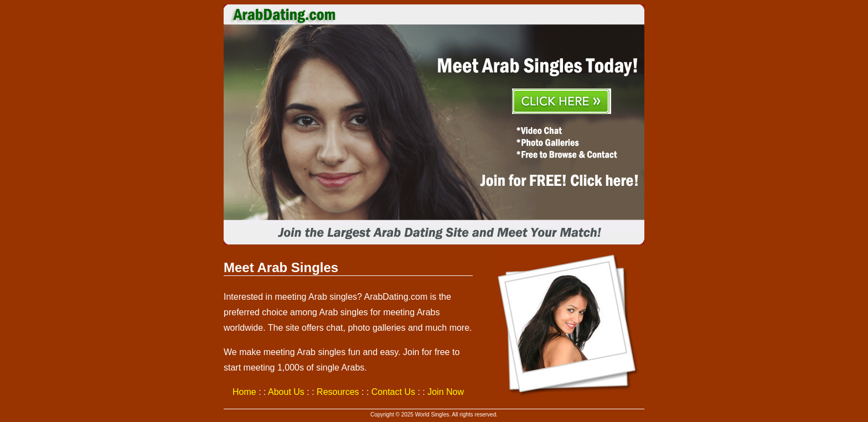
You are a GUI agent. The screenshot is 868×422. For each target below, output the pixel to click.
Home (244, 392)
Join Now (446, 392)
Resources (338, 392)
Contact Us (393, 392)
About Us (286, 392)
